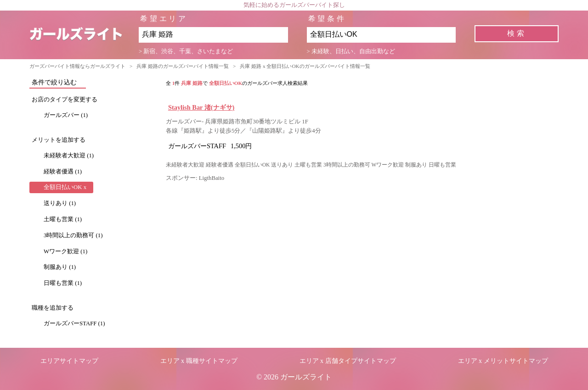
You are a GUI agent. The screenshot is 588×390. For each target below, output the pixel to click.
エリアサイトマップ (69, 361)
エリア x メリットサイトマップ (503, 361)
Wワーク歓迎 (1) (65, 251)
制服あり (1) (60, 267)
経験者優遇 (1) (63, 172)
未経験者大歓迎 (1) (69, 156)
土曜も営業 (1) (63, 219)
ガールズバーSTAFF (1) (74, 323)
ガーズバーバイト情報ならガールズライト (77, 66)
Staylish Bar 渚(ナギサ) (201, 107)
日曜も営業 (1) (63, 283)
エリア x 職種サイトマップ (199, 361)
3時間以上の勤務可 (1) (73, 235)
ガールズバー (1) (66, 115)
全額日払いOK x (65, 187)
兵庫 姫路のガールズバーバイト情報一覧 (183, 66)
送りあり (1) (60, 203)
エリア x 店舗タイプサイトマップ (348, 361)
